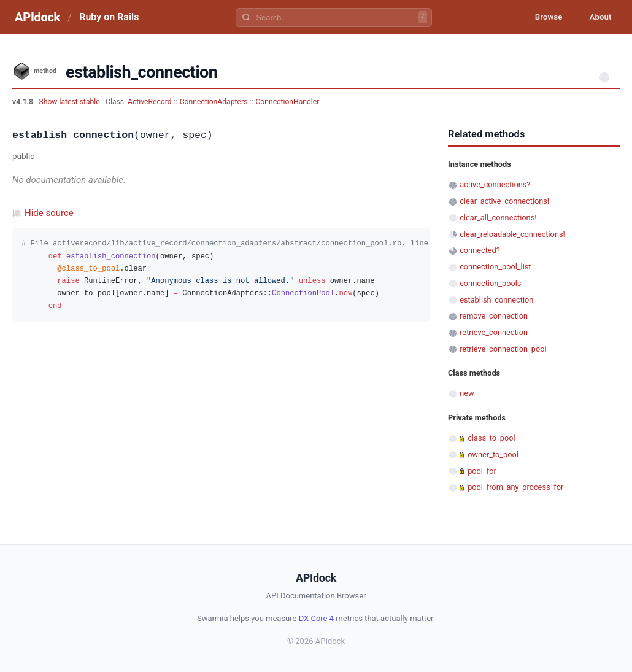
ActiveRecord (150, 102)
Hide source (49, 213)
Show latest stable (70, 102)
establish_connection (496, 300)
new (467, 393)
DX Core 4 (316, 618)
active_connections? (495, 184)
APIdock (37, 17)
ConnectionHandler (287, 102)
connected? (480, 250)
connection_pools (490, 283)
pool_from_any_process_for (515, 487)
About (598, 17)
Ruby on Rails (109, 17)
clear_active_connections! (504, 201)
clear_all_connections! (498, 218)
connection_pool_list (495, 267)
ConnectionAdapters (214, 102)
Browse (543, 17)
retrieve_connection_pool (503, 349)
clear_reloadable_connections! (512, 234)
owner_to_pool (493, 454)
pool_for (482, 471)
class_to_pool (491, 438)
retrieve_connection (494, 332)
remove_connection (494, 316)
